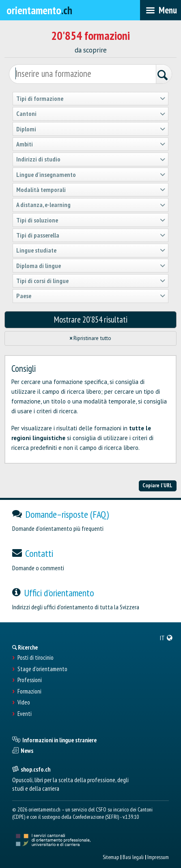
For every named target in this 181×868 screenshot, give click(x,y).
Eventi (25, 714)
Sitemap (111, 857)
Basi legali (133, 857)
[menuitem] (166, 638)
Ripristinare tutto (91, 338)
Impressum (158, 857)
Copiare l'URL (157, 485)
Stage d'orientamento (42, 669)
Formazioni (29, 691)
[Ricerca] (164, 75)
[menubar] (161, 10)
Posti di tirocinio (36, 658)
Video (24, 702)
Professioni (30, 680)
